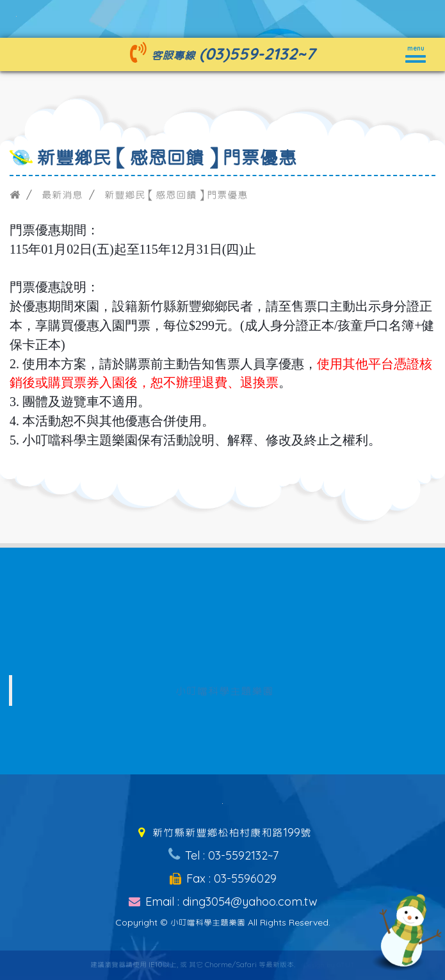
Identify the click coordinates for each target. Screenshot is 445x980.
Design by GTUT (329, 965)
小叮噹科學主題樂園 (224, 690)
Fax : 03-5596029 (222, 878)
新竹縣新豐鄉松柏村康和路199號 (222, 832)
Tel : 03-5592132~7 (222, 855)
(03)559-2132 (248, 53)
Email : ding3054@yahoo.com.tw (222, 902)
